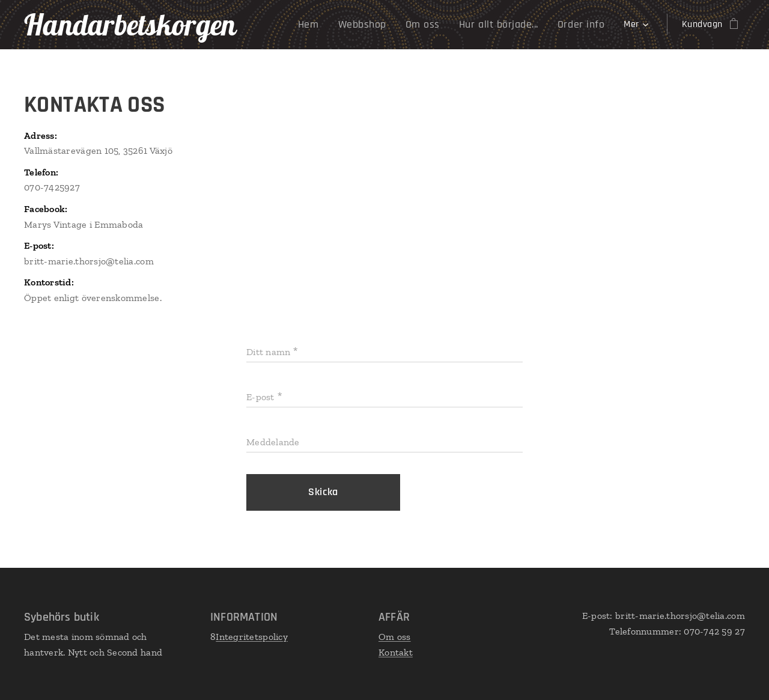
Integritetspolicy (252, 637)
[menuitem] (283, 25)
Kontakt (396, 652)
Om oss (395, 637)
